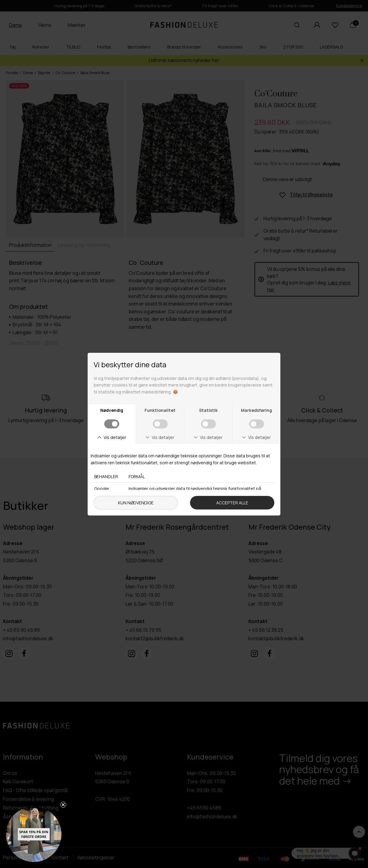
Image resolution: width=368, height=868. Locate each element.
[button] (34, 834)
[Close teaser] (63, 805)
